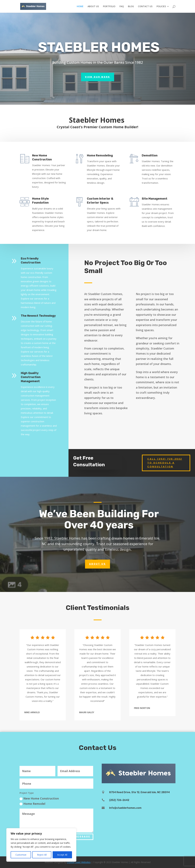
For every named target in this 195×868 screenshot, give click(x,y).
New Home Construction (39, 798)
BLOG (131, 7)
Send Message (78, 837)
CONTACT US (145, 7)
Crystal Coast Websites (79, 862)
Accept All (62, 855)
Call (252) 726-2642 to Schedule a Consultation (165, 463)
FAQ (122, 7)
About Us (97, 550)
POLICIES (161, 7)
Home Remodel (32, 804)
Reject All (42, 855)
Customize (21, 855)
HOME (80, 7)
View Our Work (98, 77)
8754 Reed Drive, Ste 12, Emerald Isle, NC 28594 (139, 792)
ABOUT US (93, 7)
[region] (41, 845)
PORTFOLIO (109, 7)
